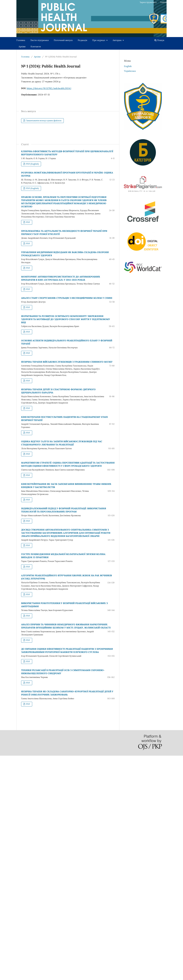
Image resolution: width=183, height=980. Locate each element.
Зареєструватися (148, 2)
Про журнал (99, 40)
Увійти (163, 2)
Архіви (22, 47)
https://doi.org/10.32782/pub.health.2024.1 (49, 88)
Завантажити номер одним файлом (44, 121)
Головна (21, 40)
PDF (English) (32, 164)
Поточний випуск (63, 40)
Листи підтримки (39, 40)
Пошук (159, 40)
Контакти (36, 47)
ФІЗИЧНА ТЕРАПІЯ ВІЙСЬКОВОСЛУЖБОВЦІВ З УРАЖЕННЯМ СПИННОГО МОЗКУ (67, 362)
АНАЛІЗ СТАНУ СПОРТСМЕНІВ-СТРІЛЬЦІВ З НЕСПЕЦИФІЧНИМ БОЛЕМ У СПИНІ (67, 298)
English (128, 66)
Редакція (83, 40)
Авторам (117, 40)
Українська (130, 71)
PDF (28, 222)
